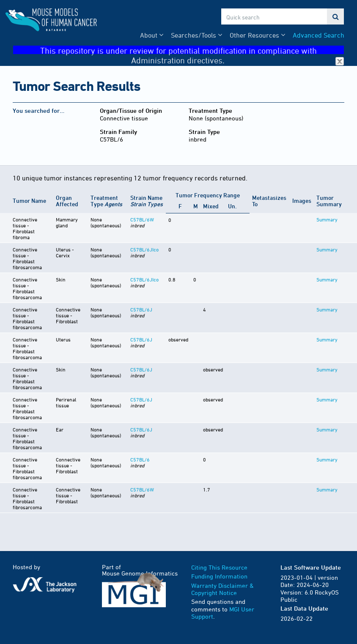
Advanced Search (319, 35)
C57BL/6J (141, 309)
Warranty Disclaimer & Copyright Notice (222, 589)
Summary (327, 219)
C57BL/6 (140, 459)
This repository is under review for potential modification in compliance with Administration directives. (192, 50)
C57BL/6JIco (144, 249)
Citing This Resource (219, 567)
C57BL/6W (142, 219)
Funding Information (219, 576)
